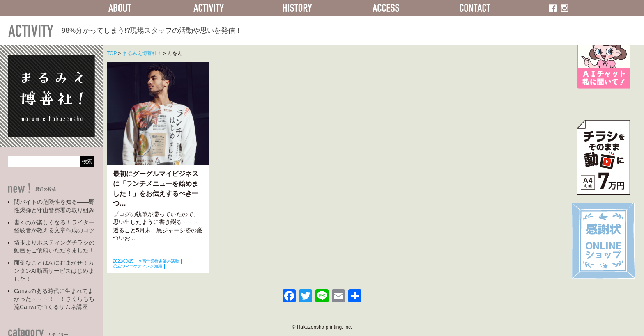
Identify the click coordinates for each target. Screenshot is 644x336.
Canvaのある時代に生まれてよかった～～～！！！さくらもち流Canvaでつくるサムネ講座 (54, 299)
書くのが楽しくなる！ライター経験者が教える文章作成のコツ (54, 226)
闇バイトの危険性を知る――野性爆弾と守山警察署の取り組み (54, 206)
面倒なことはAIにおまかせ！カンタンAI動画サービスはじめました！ (54, 271)
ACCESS (386, 8)
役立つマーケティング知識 (138, 266)
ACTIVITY (209, 8)
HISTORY (297, 8)
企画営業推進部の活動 (159, 261)
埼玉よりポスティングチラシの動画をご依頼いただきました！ (54, 247)
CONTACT (475, 8)
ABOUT (120, 8)
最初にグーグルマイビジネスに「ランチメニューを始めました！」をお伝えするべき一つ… (156, 189)
